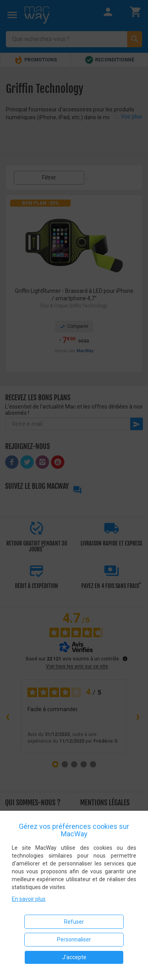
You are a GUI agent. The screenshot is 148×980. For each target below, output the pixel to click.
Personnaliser (74, 939)
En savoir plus (29, 899)
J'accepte (74, 957)
